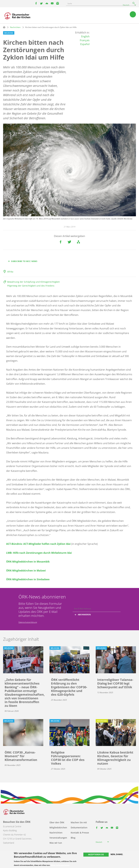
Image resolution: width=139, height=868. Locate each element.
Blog (73, 838)
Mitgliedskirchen (58, 828)
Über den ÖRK (57, 822)
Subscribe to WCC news (24, 261)
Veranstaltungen (58, 838)
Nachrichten (15, 27)
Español (85, 44)
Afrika (10, 272)
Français (85, 40)
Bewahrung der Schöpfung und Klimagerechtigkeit (33, 282)
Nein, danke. (117, 854)
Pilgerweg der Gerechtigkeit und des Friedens (31, 286)
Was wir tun (56, 843)
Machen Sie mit (79, 822)
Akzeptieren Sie (96, 855)
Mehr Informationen (60, 865)
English (85, 36)
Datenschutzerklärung (28, 622)
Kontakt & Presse (80, 833)
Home (4, 27)
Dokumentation (79, 828)
